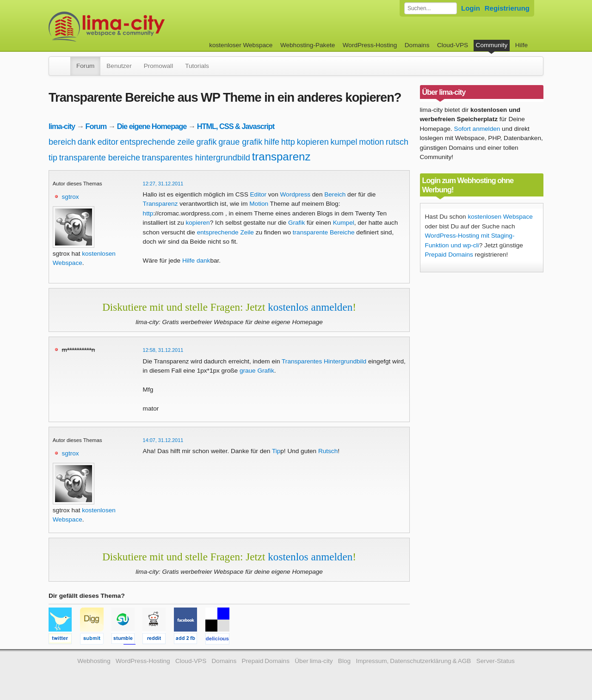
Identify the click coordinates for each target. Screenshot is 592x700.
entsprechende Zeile (225, 232)
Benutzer (119, 66)
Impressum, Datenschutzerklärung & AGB (413, 661)
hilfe (272, 142)
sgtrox (71, 197)
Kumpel (344, 223)
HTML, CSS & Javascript (236, 126)
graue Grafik (257, 371)
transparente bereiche (100, 158)
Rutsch (328, 451)
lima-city (62, 126)
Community (492, 45)
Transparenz (160, 204)
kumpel (344, 142)
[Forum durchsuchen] (431, 8)
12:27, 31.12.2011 (163, 184)
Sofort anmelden (477, 129)
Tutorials (197, 66)
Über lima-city (314, 661)
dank (87, 142)
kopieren (313, 142)
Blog (344, 661)
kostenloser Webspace (241, 45)
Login (471, 8)
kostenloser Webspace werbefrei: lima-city (141, 27)
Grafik (296, 223)
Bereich (335, 194)
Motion (259, 204)
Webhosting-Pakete (308, 45)
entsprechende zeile (157, 142)
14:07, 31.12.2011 (163, 440)
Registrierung (507, 8)
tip (53, 158)
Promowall (158, 66)
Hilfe (521, 45)
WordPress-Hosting (370, 45)
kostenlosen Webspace (500, 217)
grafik (206, 142)
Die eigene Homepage (152, 126)
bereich (62, 142)
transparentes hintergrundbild (196, 158)
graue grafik (240, 142)
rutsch (397, 142)
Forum (85, 66)
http (288, 142)
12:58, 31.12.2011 (163, 350)
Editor (259, 194)
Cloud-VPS (453, 45)
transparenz (281, 157)
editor (108, 142)
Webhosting (94, 661)
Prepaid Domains (449, 255)
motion (371, 142)
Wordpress (295, 194)
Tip (276, 451)
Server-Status (496, 661)
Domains (417, 45)
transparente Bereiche (324, 232)
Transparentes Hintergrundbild (324, 361)
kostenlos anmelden (310, 307)
